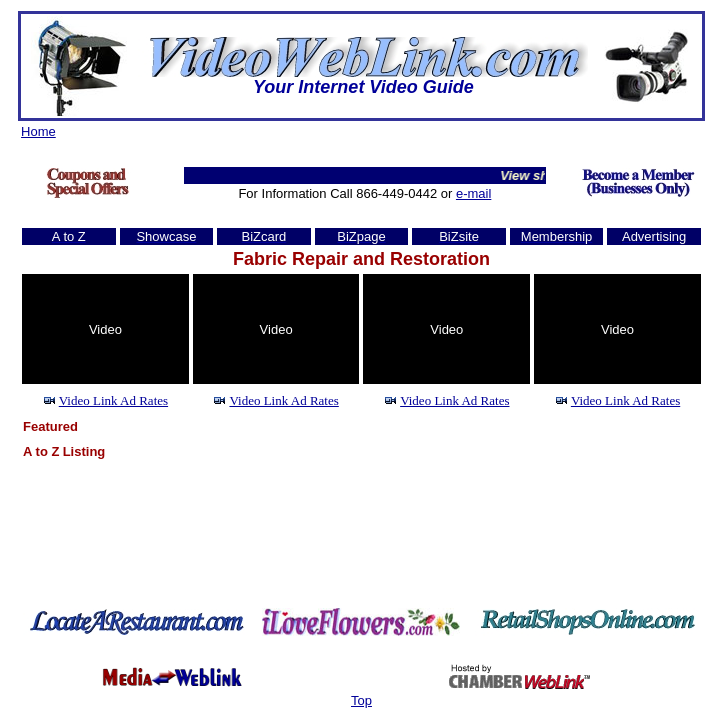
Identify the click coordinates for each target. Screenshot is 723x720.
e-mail (473, 193)
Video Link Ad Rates (113, 400)
